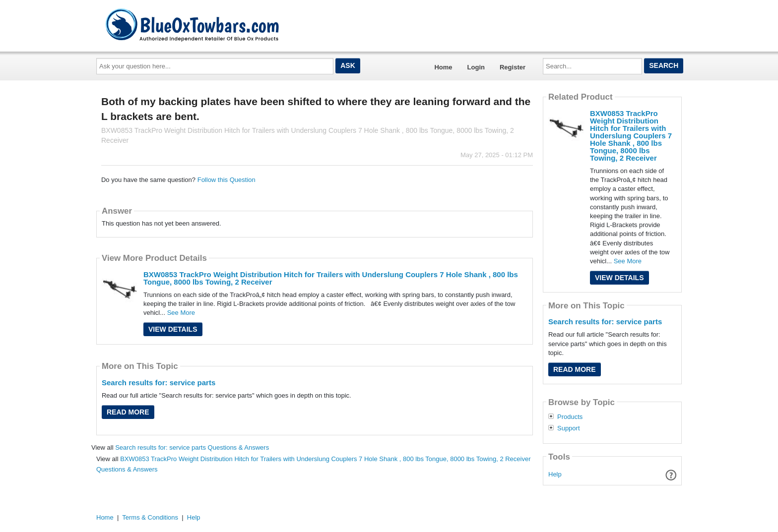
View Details (173, 329)
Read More (128, 412)
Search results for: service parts (159, 383)
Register (513, 67)
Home (443, 67)
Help (555, 474)
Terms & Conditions (150, 517)
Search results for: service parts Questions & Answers (192, 447)
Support (569, 428)
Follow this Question (227, 180)
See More (181, 313)
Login (476, 67)
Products (570, 417)
